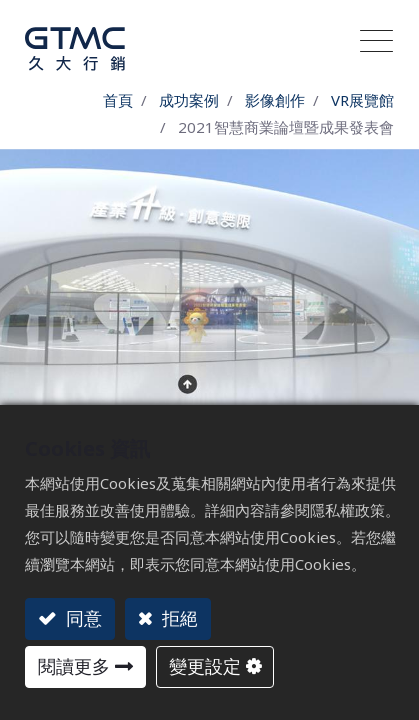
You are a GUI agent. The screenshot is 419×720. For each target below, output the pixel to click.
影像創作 (275, 100)
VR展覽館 (362, 100)
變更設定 (205, 666)
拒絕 (177, 618)
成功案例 (189, 100)
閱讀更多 (74, 666)
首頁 (118, 100)
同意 (81, 618)
